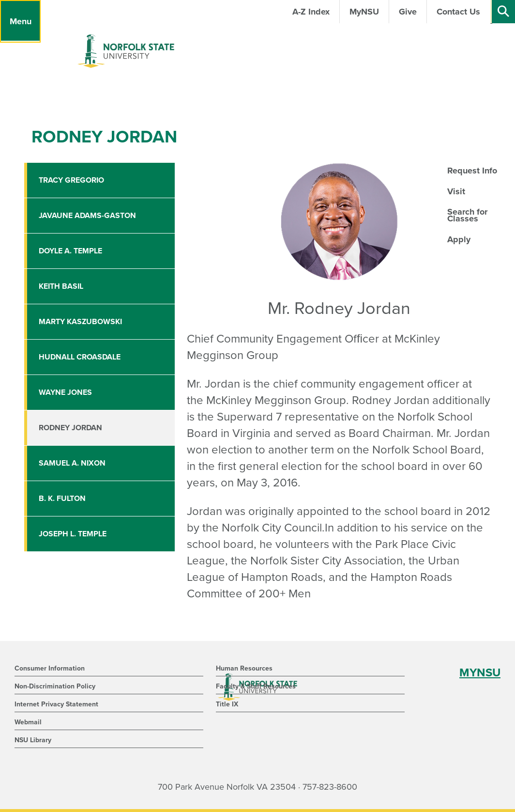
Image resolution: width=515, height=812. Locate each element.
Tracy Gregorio (71, 180)
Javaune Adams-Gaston (87, 216)
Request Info (472, 171)
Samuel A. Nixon (72, 463)
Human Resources (244, 668)
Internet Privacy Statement (56, 704)
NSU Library (33, 740)
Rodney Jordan (70, 428)
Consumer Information (50, 668)
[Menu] (20, 21)
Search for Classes (467, 215)
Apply (459, 239)
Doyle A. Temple (70, 251)
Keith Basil (61, 286)
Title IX (227, 704)
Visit (456, 191)
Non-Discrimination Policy (55, 686)
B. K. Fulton (62, 499)
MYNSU (480, 673)
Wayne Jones (65, 392)
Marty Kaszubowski (80, 322)
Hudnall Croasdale (80, 357)
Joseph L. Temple (73, 534)
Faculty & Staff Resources (256, 686)
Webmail (28, 722)
